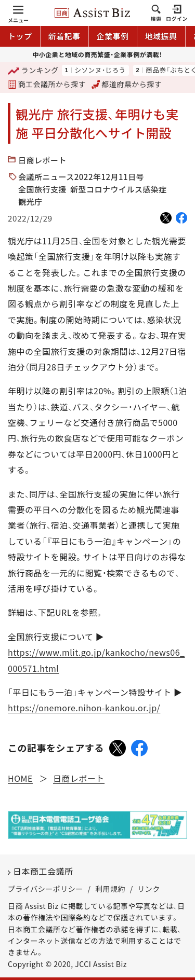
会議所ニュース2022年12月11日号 (81, 177)
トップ (20, 36)
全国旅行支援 (42, 189)
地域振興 (161, 36)
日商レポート (42, 160)
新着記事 (64, 36)
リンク (149, 889)
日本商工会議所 (43, 871)
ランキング (33, 71)
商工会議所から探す (47, 84)
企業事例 (113, 36)
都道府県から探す (127, 84)
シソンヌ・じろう (100, 70)
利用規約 (110, 889)
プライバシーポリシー (45, 889)
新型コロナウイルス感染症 (119, 189)
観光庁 (30, 202)
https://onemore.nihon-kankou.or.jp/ (84, 708)
